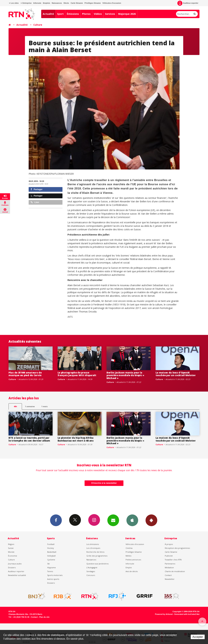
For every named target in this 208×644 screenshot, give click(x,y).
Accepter (198, 637)
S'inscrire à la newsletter (104, 483)
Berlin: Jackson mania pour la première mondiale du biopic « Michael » (125, 375)
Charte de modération (175, 571)
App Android (151, 520)
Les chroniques (93, 548)
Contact (168, 575)
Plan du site (44, 617)
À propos (169, 544)
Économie (13, 556)
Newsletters (113, 520)
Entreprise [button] (26, 3)
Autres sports (53, 579)
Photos (86, 14)
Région (11, 544)
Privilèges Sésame (93, 3)
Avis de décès (132, 571)
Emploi (129, 567)
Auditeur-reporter (188, 3)
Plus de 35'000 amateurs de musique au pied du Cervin (25, 374)
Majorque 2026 (127, 14)
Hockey (50, 548)
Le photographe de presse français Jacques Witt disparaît (77, 374)
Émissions (73, 14)
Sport (60, 14)
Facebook (56, 520)
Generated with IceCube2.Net (187, 614)
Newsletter (170, 579)
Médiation (169, 567)
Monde (11, 552)
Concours (91, 575)
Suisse (11, 548)
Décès (66, 3)
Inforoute (37, 3)
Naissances (57, 3)
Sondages (91, 571)
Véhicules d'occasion (112, 3)
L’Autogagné (92, 567)
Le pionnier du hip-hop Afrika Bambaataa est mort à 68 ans (76, 439)
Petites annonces (133, 560)
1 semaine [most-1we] (30, 406)
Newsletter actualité (17, 575)
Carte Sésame (77, 3)
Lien (35, 202)
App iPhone (132, 520)
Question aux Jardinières (97, 564)
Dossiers (12, 567)
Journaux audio (15, 564)
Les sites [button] (14, 3)
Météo (129, 556)
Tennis (50, 571)
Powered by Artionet (164, 614)
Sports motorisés (55, 575)
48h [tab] (15, 406)
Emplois (46, 3)
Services (110, 14)
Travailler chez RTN (173, 560)
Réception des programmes (177, 548)
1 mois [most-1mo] (44, 406)
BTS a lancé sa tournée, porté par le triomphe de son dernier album (29, 439)
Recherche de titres (95, 552)
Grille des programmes (97, 556)
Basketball (52, 552)
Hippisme (51, 567)
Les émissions (93, 544)
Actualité (48, 14)
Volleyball (51, 556)
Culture (38, 25)
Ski (48, 564)
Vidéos (98, 14)
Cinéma (129, 548)
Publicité (169, 556)
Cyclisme (51, 560)
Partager (37, 189)
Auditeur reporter (16, 571)
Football (51, 544)
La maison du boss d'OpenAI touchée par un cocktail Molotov (176, 374)
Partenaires (170, 564)
